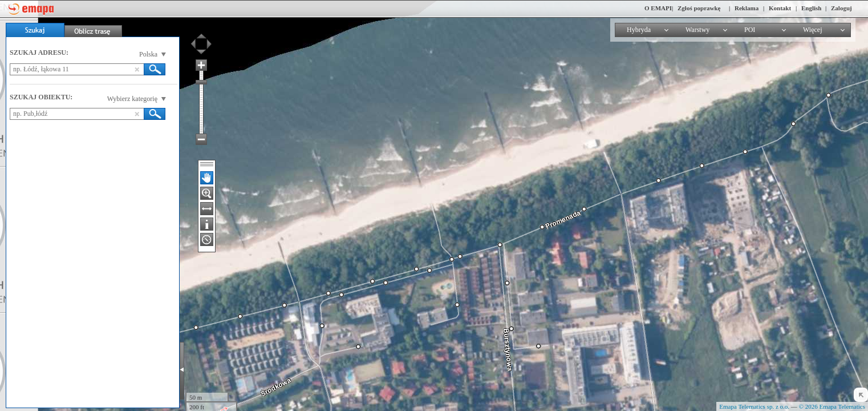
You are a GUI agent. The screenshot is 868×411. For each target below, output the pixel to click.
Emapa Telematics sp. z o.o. (754, 406)
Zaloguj (841, 8)
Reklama (747, 8)
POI (750, 30)
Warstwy (697, 30)
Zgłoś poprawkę (699, 8)
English (811, 8)
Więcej (813, 30)
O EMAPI (658, 8)
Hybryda (639, 30)
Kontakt (780, 8)
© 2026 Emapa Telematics (832, 406)
